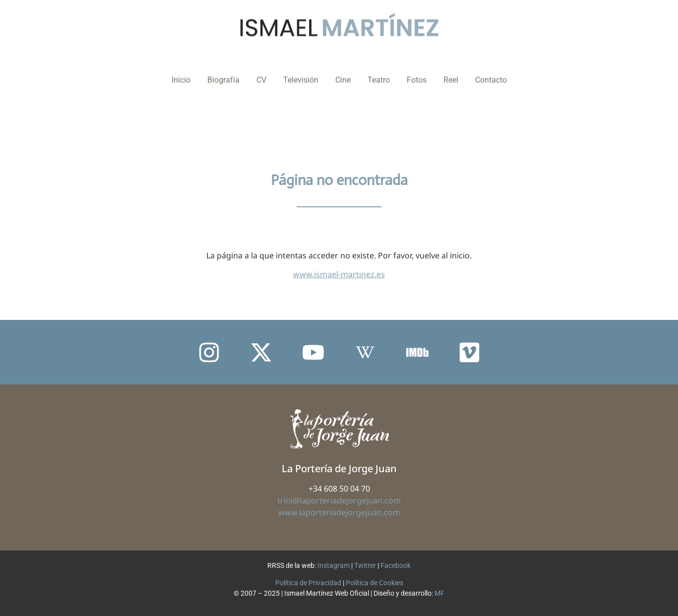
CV (261, 71)
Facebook (396, 565)
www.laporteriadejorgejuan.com (339, 512)
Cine (343, 71)
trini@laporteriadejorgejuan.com (339, 500)
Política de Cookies (374, 583)
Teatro (379, 71)
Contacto (491, 71)
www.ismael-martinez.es (339, 274)
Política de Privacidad (308, 583)
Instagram (334, 565)
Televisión (301, 71)
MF (439, 593)
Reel (451, 71)
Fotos (417, 71)
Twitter (365, 565)
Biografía (223, 71)
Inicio (181, 71)
